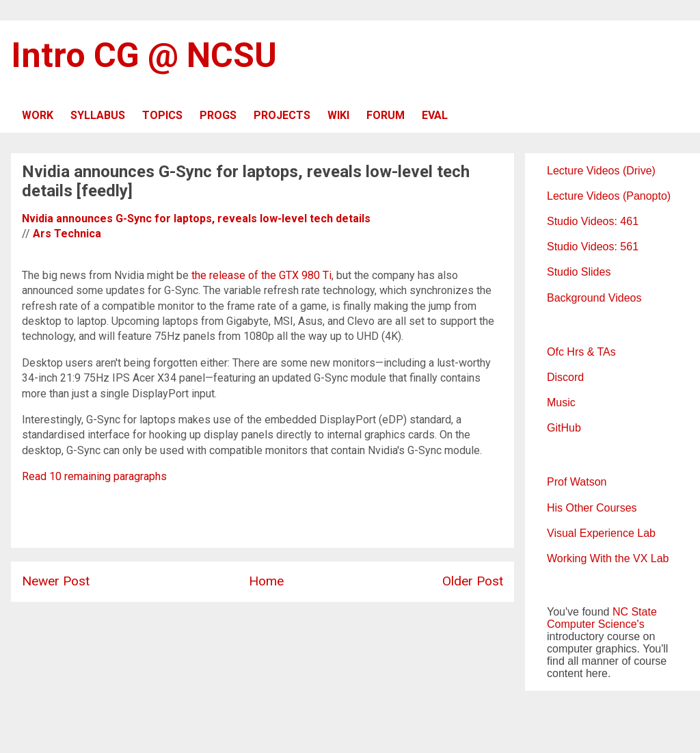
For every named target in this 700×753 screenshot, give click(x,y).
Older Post (473, 581)
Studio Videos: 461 (593, 221)
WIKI (338, 115)
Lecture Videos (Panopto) (609, 196)
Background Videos (594, 298)
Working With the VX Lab (608, 558)
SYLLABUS (98, 115)
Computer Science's (596, 624)
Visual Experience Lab (601, 533)
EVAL (435, 115)
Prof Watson (577, 482)
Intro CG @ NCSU (144, 55)
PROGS (218, 115)
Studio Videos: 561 (593, 247)
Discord (565, 377)
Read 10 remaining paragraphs (94, 476)
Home (266, 581)
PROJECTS (282, 115)
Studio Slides (579, 272)
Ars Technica (67, 234)
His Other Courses (592, 508)
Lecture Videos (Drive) (601, 171)
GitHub (564, 428)
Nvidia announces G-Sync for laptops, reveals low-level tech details (196, 219)
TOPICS (162, 115)
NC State (635, 612)
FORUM (386, 115)
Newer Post (56, 581)
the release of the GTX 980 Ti (261, 275)
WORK (38, 115)
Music (561, 402)
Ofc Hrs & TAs (581, 352)
